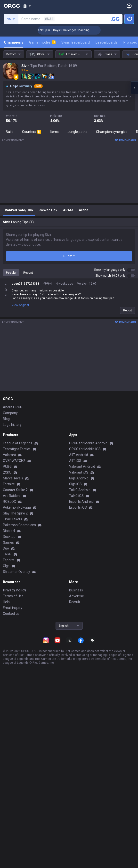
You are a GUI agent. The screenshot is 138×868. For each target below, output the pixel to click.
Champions (14, 42)
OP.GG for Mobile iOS (85, 449)
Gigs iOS (75, 484)
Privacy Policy (14, 590)
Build (10, 132)
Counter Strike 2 (15, 490)
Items (54, 132)
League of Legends (18, 443)
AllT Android (79, 455)
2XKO (7, 472)
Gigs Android (79, 478)
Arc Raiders (12, 496)
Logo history (12, 425)
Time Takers (12, 519)
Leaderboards (107, 42)
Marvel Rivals (13, 478)
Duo (6, 548)
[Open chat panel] (134, 88)
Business (76, 590)
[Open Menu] (129, 6)
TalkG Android (80, 490)
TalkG (7, 554)
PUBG (7, 467)
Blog (6, 419)
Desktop (9, 537)
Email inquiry (13, 608)
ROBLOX (9, 502)
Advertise (77, 596)
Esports (9, 560)
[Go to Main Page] (12, 6)
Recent (28, 273)
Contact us (11, 614)
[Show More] (27, 6)
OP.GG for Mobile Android (88, 443)
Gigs (6, 566)
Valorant (9, 455)
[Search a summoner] (115, 19)
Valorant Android (82, 467)
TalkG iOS (76, 496)
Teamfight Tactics (17, 449)
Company (10, 413)
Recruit (75, 602)
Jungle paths (77, 132)
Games (8, 542)
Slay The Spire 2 (15, 513)
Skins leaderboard (76, 42)
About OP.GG (13, 407)
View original (20, 305)
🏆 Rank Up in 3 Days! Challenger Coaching (66, 30)
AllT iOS (75, 461)
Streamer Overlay (16, 572)
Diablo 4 (9, 531)
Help (6, 602)
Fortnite (9, 484)
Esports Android (81, 502)
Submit (69, 256)
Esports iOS (78, 507)
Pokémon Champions (19, 525)
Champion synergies (112, 132)
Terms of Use (13, 596)
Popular (11, 273)
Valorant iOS (79, 472)
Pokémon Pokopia (17, 507)
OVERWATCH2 (14, 461)
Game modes (42, 42)
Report (128, 310)
